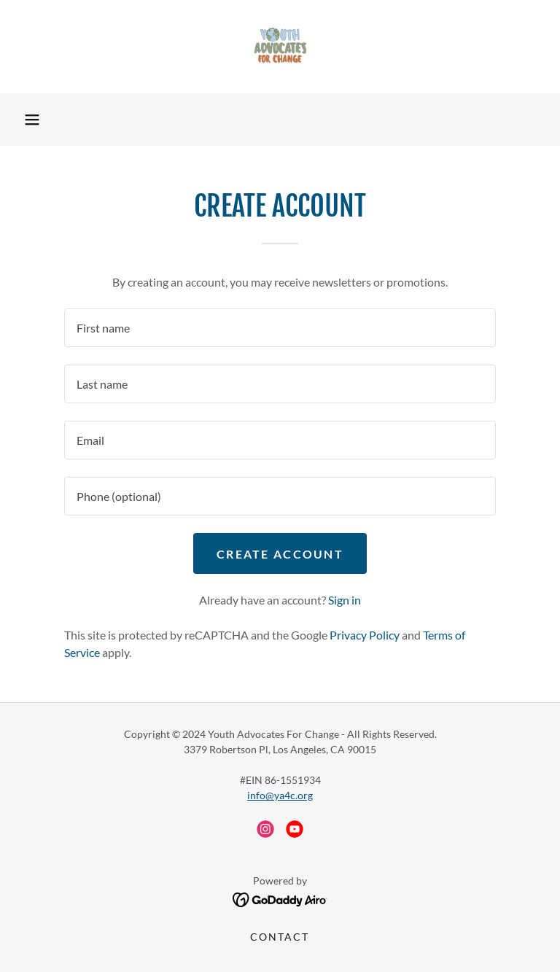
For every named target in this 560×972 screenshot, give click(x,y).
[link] (280, 47)
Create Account (280, 554)
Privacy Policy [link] (365, 635)
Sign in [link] (345, 600)
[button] (32, 120)
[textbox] (280, 328)
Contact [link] (280, 937)
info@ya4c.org (280, 795)
